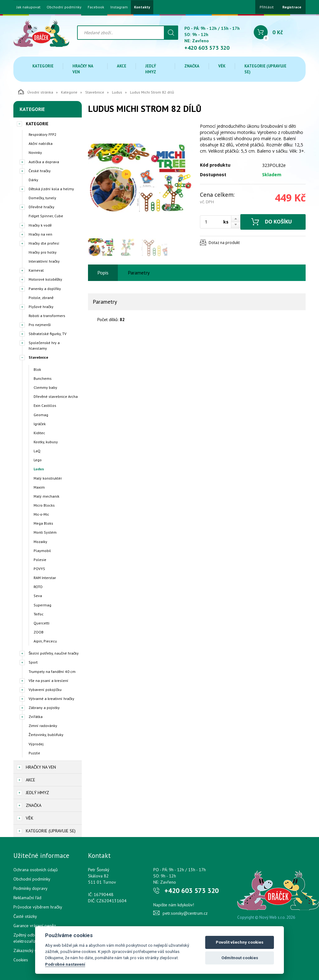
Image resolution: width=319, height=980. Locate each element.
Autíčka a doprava (44, 162)
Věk (222, 66)
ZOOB (39, 632)
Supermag (42, 605)
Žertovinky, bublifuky (46, 735)
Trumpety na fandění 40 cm (52, 672)
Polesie (40, 560)
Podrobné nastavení (65, 964)
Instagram (119, 7)
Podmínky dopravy (30, 888)
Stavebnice (95, 92)
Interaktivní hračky (44, 261)
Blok (37, 369)
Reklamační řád (27, 898)
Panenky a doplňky (45, 289)
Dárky (33, 180)
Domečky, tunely (42, 198)
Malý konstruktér (48, 478)
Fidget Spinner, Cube (46, 216)
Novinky (35, 152)
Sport (33, 662)
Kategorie (43, 66)
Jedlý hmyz (151, 69)
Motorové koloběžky (45, 279)
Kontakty (142, 7)
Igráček (40, 424)
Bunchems (43, 378)
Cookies (21, 960)
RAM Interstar (45, 578)
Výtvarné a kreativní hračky (51, 699)
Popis (103, 273)
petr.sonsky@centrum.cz (185, 913)
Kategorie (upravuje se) (265, 69)
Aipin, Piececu (45, 641)
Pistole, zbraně (41, 298)
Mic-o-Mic (41, 514)
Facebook (96, 7)
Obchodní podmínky (64, 7)
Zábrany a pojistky (44, 708)
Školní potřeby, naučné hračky (54, 653)
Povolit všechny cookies (240, 942)
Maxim (39, 487)
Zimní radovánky (43, 726)
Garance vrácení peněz (35, 926)
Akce (122, 66)
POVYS (39, 569)
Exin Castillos (45, 405)
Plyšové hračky (41, 307)
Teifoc (39, 614)
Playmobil (42, 551)
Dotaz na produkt (224, 243)
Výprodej (36, 744)
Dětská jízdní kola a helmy (51, 189)
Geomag (41, 415)
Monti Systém (45, 532)
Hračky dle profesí (44, 243)
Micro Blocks (44, 505)
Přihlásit (267, 7)
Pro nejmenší (40, 325)
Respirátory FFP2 (43, 134)
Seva (38, 596)
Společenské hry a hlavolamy (44, 345)
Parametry (139, 273)
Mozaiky (40, 542)
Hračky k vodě (40, 225)
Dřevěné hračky (42, 207)
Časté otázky (25, 916)
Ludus (117, 92)
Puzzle (34, 753)
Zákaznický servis (29, 950)
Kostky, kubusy (46, 442)
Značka (192, 66)
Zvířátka (36, 717)
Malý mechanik (46, 496)
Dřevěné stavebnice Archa (56, 396)
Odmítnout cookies (240, 958)
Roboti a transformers (47, 316)
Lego (38, 460)
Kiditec (39, 433)
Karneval (36, 270)
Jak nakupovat (28, 7)
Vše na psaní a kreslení (49, 681)
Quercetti (42, 623)
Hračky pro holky (43, 252)
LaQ (37, 451)
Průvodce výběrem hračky (38, 907)
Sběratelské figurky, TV (48, 334)
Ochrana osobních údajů (36, 870)
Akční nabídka (41, 143)
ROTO (38, 587)
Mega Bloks (43, 523)
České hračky (40, 171)
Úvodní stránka (36, 92)
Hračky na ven (83, 69)
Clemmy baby (45, 387)
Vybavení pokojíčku (45, 690)
